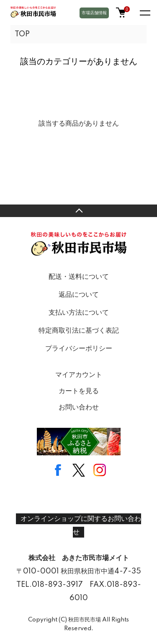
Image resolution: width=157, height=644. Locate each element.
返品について (79, 295)
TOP (22, 34)
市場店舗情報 (94, 13)
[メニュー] (144, 13)
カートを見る (79, 391)
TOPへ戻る (78, 211)
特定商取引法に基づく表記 (79, 331)
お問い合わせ (79, 407)
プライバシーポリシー (79, 349)
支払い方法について (79, 313)
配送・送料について (79, 277)
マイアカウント (79, 375)
